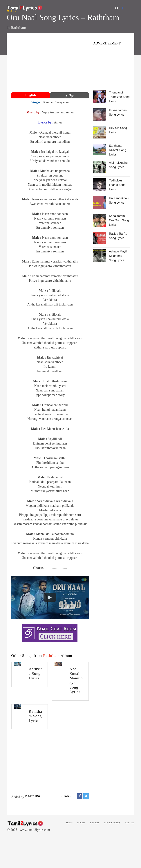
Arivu (12, 10)
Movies (81, 823)
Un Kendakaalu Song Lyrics (119, 200)
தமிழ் (69, 95)
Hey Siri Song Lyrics (118, 130)
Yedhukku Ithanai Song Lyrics (117, 185)
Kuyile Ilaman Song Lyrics (118, 112)
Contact (130, 823)
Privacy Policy (112, 823)
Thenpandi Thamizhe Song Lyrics (119, 97)
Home (69, 823)
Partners (95, 823)
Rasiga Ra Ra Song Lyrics (118, 236)
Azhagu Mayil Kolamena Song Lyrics (118, 256)
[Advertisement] (50, 63)
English (31, 95)
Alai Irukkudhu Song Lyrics (118, 165)
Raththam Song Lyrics (35, 716)
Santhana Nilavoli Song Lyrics (118, 150)
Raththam (18, 28)
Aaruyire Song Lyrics (35, 674)
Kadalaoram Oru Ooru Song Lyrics (119, 220)
